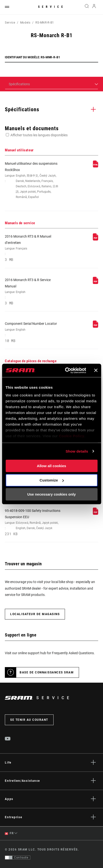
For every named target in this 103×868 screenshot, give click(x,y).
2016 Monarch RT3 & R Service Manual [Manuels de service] (33, 292)
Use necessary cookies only (51, 494)
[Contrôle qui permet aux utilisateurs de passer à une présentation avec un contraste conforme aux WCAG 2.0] (18, 858)
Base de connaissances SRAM (47, 672)
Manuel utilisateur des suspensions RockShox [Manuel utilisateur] (33, 181)
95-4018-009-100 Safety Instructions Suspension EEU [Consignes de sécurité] (33, 522)
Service (52, 7)
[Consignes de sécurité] (95, 514)
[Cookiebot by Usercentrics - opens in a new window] (66, 370)
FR (9, 833)
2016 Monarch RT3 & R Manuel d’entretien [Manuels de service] (33, 248)
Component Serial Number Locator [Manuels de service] (33, 332)
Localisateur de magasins (35, 614)
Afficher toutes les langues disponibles (39, 135)
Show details (77, 451)
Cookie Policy (72, 436)
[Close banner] (96, 370)
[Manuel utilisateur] (95, 166)
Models (25, 23)
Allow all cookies (51, 466)
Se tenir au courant (29, 720)
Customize (52, 480)
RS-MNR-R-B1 (45, 23)
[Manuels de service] (95, 239)
